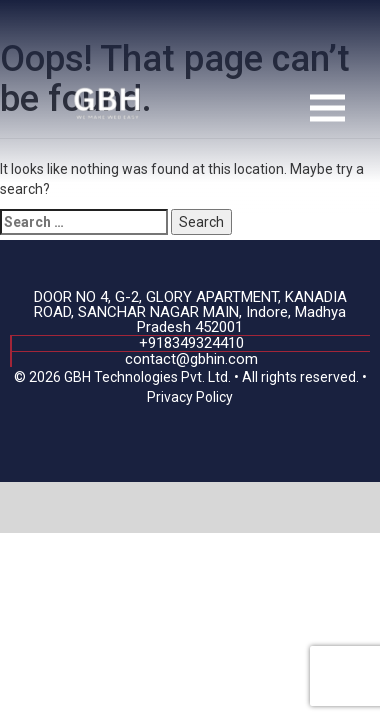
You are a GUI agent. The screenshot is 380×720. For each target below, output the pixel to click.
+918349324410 (191, 343)
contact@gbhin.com (191, 359)
